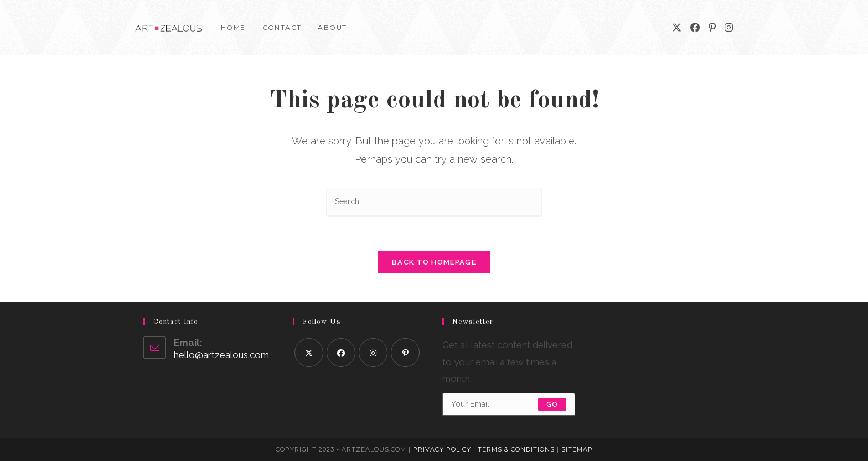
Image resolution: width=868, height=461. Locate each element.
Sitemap (577, 449)
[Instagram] (729, 28)
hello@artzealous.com (221, 355)
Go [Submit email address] (552, 405)
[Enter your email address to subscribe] (509, 405)
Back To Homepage (434, 262)
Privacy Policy (442, 449)
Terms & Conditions (516, 449)
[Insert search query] (434, 202)
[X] (677, 28)
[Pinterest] (712, 28)
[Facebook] (695, 28)
